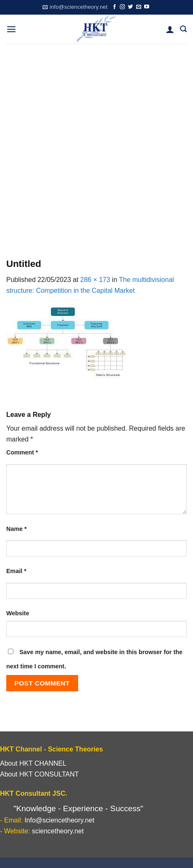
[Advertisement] (96, 145)
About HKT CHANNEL (33, 763)
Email (16, 571)
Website (18, 613)
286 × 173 (95, 280)
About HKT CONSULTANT (39, 774)
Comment (22, 452)
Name (17, 529)
